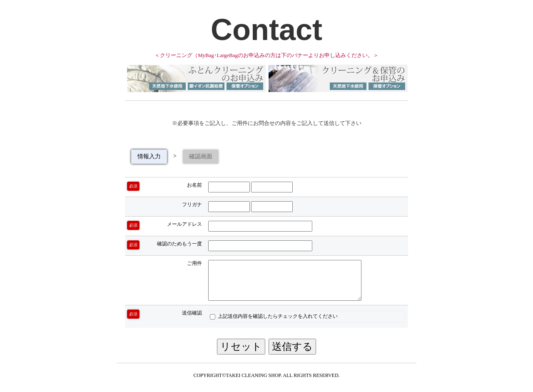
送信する (292, 346)
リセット (241, 346)
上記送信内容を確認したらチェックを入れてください (274, 316)
